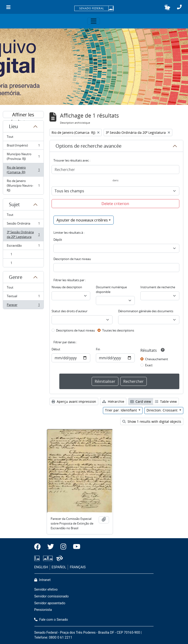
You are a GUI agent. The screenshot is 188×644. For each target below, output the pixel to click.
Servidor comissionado (51, 596)
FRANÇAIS (78, 567)
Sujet (14, 204)
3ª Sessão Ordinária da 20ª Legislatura (23, 234)
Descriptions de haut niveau (75, 330)
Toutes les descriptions (118, 330)
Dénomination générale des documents (146, 311)
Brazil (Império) (23, 146)
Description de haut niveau (72, 259)
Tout (10, 137)
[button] (167, 7)
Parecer (23, 306)
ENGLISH (41, 567)
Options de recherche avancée (88, 146)
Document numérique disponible (111, 289)
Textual (23, 297)
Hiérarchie (113, 401)
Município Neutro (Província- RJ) (23, 156)
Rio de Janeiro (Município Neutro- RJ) (23, 186)
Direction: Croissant (162, 410)
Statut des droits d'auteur (70, 311)
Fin (98, 349)
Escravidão (23, 247)
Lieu (13, 126)
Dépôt (58, 240)
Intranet (42, 580)
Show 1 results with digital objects (152, 421)
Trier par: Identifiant (121, 410)
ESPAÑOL (59, 567)
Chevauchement (157, 359)
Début (56, 349)
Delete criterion (115, 204)
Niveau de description (67, 287)
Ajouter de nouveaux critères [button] (82, 220)
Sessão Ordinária (23, 224)
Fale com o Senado (51, 620)
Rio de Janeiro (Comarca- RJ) (23, 170)
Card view (141, 401)
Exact (149, 365)
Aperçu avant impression (74, 401)
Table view (166, 401)
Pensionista (43, 610)
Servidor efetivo (46, 590)
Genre (16, 277)
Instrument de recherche (158, 287)
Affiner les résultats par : (23, 115)
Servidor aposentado (50, 603)
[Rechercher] (116, 170)
